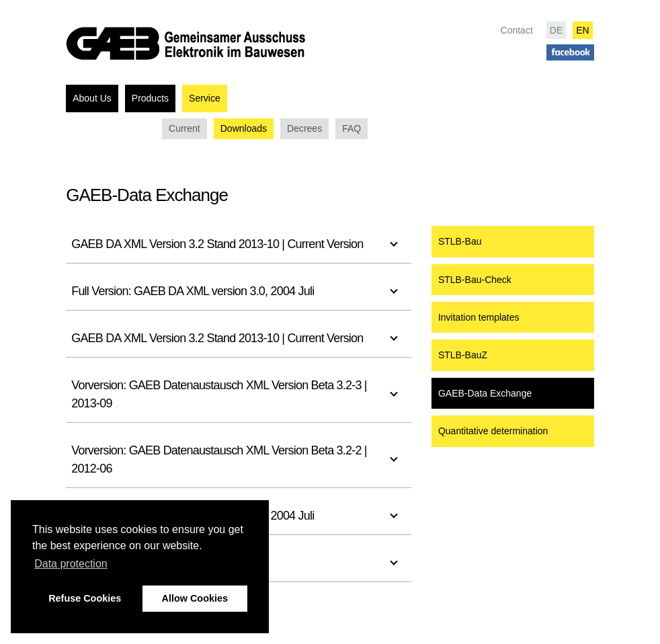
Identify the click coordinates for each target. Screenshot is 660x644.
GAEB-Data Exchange (485, 393)
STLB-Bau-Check (475, 280)
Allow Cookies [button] (195, 598)
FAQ (352, 128)
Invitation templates (479, 317)
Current (184, 128)
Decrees (304, 128)
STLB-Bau (460, 241)
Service (205, 98)
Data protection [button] (71, 564)
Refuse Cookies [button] (85, 598)
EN (582, 30)
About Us (92, 98)
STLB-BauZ (463, 355)
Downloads (244, 128)
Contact (517, 30)
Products (150, 98)
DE (556, 30)
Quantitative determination (493, 431)
